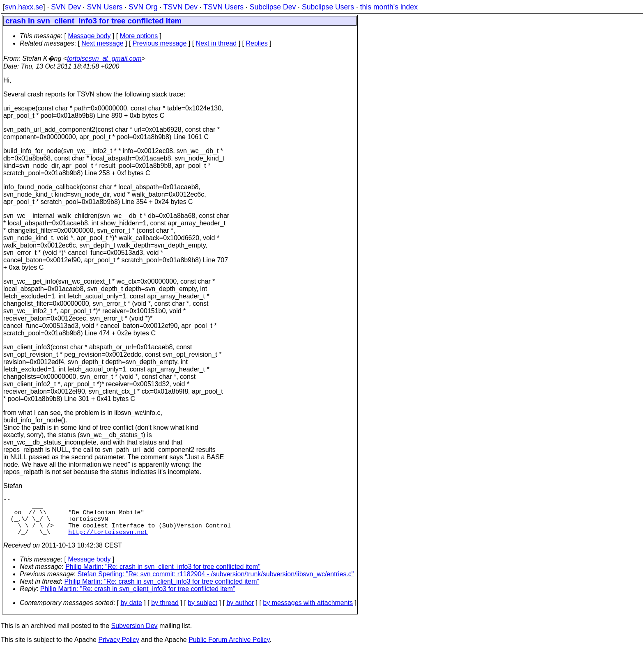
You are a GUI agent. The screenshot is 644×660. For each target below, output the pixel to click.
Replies (257, 43)
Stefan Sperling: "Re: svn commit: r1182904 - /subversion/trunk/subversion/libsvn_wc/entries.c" (216, 584)
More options (139, 36)
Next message (102, 43)
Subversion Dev (135, 636)
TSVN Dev (181, 7)
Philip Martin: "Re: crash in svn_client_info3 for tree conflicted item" (163, 576)
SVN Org (143, 7)
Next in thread (216, 43)
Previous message (160, 43)
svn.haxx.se (24, 7)
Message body (89, 36)
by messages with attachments (308, 613)
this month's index (389, 7)
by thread (165, 613)
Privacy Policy (119, 650)
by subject (202, 613)
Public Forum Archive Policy (229, 650)
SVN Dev (66, 7)
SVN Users (105, 7)
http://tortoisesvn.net (108, 541)
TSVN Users (223, 7)
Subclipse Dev (273, 7)
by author (240, 613)
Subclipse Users (328, 7)
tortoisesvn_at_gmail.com (104, 58)
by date (131, 613)
